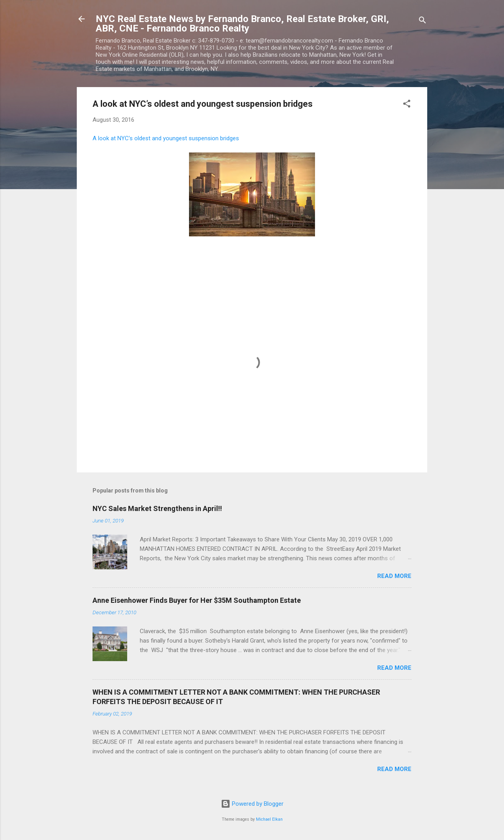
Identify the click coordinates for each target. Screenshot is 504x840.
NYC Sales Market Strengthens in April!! (157, 508)
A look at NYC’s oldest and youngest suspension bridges (166, 138)
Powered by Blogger (252, 804)
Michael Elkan (269, 819)
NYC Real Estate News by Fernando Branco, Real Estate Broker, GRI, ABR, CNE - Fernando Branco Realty (242, 24)
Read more (394, 576)
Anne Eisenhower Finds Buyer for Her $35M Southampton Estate (197, 600)
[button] (407, 105)
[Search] (422, 21)
